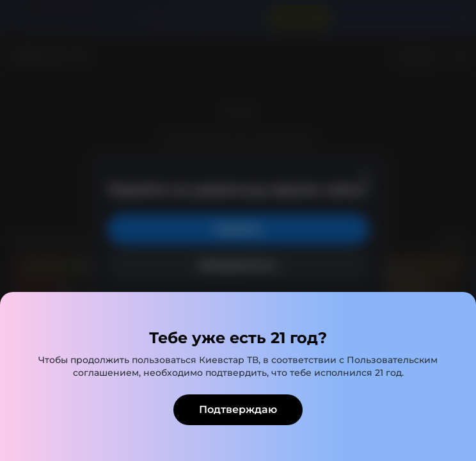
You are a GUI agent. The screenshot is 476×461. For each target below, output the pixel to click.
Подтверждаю (238, 409)
